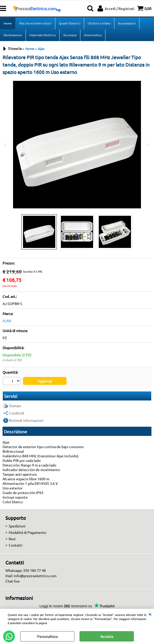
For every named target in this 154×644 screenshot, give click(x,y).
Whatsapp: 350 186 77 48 (26, 570)
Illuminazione (13, 35)
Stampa (15, 406)
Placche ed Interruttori (35, 23)
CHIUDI (150, 614)
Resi (12, 539)
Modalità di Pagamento (27, 532)
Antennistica (93, 35)
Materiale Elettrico (43, 35)
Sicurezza (70, 35)
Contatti (16, 545)
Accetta (107, 636)
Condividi (17, 413)
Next (148, 145)
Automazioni (127, 23)
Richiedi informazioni (26, 420)
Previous (6, 145)
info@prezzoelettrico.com (35, 576)
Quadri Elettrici (70, 23)
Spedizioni (17, 526)
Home (8, 23)
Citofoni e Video (99, 23)
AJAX (7, 321)
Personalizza (47, 636)
